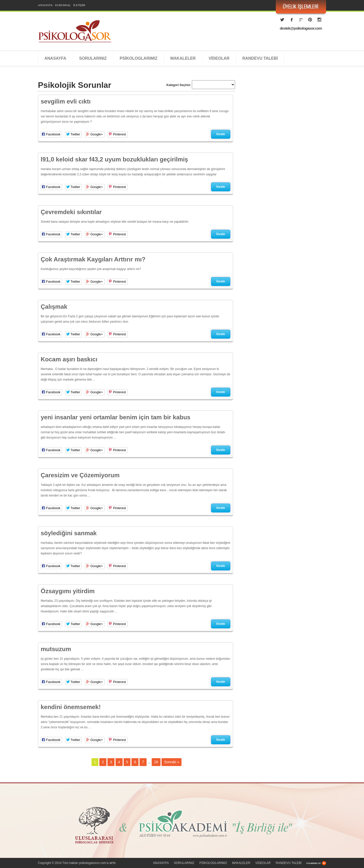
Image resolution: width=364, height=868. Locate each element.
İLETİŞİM (79, 5)
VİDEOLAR (219, 58)
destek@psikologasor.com (301, 28)
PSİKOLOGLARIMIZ (138, 58)
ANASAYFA (45, 5)
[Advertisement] (283, 130)
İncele (221, 134)
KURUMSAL (63, 5)
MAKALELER (183, 58)
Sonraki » (172, 762)
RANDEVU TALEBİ (260, 58)
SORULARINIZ (93, 58)
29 (156, 762)
